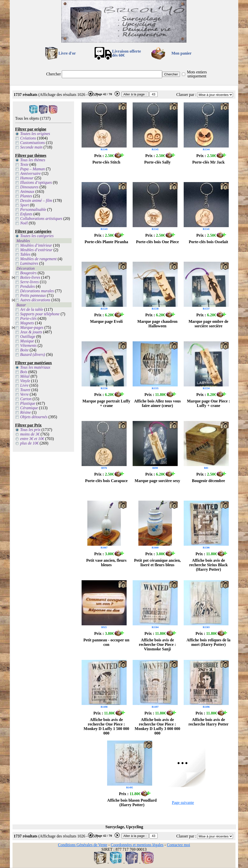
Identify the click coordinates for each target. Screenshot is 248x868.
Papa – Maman (33, 169)
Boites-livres (30, 277)
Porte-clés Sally (157, 162)
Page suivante (183, 803)
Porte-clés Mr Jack (208, 162)
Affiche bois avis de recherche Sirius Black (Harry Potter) (208, 565)
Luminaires (29, 263)
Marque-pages (32, 327)
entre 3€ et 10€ (32, 439)
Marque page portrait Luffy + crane (106, 403)
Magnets (27, 323)
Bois (24, 372)
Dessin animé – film (36, 200)
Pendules (28, 286)
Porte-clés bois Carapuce (106, 481)
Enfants (26, 214)
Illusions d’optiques (36, 182)
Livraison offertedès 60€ (127, 53)
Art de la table (32, 309)
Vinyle (25, 381)
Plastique (28, 403)
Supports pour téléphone (40, 314)
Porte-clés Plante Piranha (106, 242)
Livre (24, 385)
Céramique (29, 408)
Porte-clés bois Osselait (208, 242)
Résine (26, 412)
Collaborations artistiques (41, 219)
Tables (25, 254)
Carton (26, 399)
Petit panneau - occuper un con (106, 642)
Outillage (28, 336)
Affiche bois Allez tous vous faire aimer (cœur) (158, 403)
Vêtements (29, 345)
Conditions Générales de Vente (82, 845)
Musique (27, 341)
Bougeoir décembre (208, 481)
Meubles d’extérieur (36, 250)
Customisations (33, 143)
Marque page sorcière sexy (157, 481)
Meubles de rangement (39, 259)
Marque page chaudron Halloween (157, 324)
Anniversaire (31, 173)
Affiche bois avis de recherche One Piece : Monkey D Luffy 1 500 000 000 (106, 726)
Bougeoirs (29, 273)
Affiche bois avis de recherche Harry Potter (208, 722)
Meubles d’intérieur (36, 245)
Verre (25, 394)
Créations (28, 138)
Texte (24, 164)
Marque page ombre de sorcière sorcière (209, 324)
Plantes (26, 196)
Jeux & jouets (31, 332)
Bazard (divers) (33, 354)
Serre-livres (30, 282)
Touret (25, 390)
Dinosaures (29, 187)
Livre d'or (67, 53)
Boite (25, 350)
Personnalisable (33, 209)
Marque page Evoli (106, 321)
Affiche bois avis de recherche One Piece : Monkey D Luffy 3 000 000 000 (157, 726)
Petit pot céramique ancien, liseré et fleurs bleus (158, 563)
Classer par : (186, 95)
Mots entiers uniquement (197, 74)
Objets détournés (34, 417)
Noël (24, 223)
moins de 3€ (30, 434)
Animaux (27, 191)
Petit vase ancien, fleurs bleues (106, 563)
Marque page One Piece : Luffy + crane (208, 403)
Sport (25, 205)
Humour (27, 178)
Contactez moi (179, 845)
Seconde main (31, 147)
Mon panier (181, 53)
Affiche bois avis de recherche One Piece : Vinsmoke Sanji (157, 644)
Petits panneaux (33, 295)
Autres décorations (35, 300)
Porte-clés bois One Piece (157, 242)
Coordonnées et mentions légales (137, 845)
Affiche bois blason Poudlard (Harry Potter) (132, 803)
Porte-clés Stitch (106, 162)
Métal (25, 376)
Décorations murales (37, 291)
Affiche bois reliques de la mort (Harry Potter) (208, 642)
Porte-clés (29, 318)
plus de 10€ (30, 443)
